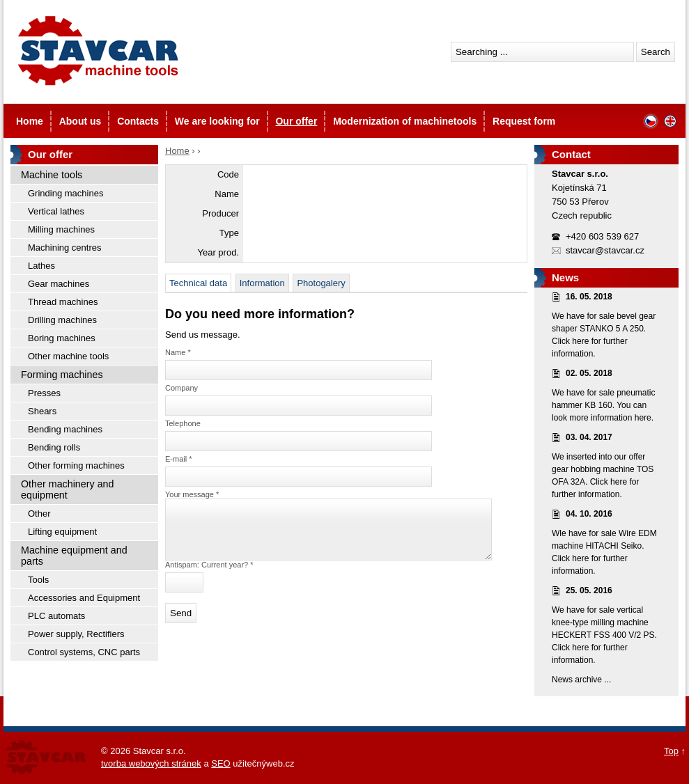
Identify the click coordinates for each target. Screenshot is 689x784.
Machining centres (65, 248)
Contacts (138, 121)
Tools (38, 580)
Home (30, 121)
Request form (524, 121)
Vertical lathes (56, 211)
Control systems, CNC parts (84, 652)
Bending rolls (54, 447)
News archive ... (581, 680)
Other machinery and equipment (68, 489)
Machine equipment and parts (74, 556)
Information (262, 283)
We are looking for (217, 121)
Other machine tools (68, 356)
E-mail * (179, 459)
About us (80, 121)
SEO (220, 763)
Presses (44, 393)
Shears (42, 411)
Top (671, 751)
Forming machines (62, 375)
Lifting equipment (62, 532)
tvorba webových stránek (151, 763)
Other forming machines (76, 465)
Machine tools (52, 175)
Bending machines (65, 429)
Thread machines (63, 302)
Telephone (183, 423)
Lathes (41, 266)
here (580, 341)
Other (39, 513)
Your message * (192, 494)
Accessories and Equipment (84, 598)
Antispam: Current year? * (209, 575)
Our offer (296, 121)
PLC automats (56, 616)
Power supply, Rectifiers (76, 634)
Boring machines (62, 338)
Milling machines (61, 229)
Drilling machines (62, 320)
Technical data (198, 283)
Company (181, 388)
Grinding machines (65, 193)
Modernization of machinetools (405, 121)
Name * (178, 352)
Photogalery (321, 283)
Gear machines (59, 284)
